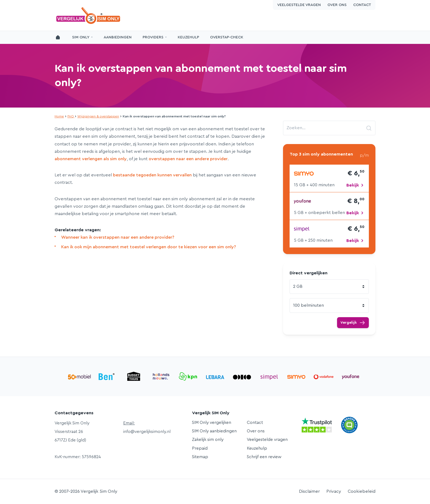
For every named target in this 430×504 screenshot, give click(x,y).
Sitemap (200, 457)
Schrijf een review (264, 457)
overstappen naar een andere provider (188, 159)
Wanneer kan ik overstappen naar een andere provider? (118, 237)
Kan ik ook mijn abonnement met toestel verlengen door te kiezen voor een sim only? (148, 247)
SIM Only (81, 37)
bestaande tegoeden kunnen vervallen (152, 175)
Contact (362, 5)
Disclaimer (309, 491)
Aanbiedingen (118, 37)
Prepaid (200, 448)
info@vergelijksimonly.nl (147, 432)
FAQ (71, 116)
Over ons (337, 5)
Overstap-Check (227, 37)
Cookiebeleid (362, 491)
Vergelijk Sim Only (89, 16)
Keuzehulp (188, 37)
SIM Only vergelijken (212, 423)
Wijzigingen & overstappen (98, 116)
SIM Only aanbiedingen (214, 431)
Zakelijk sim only (208, 440)
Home (59, 116)
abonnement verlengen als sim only (91, 159)
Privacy (334, 491)
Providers (153, 37)
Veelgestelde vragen (299, 5)
